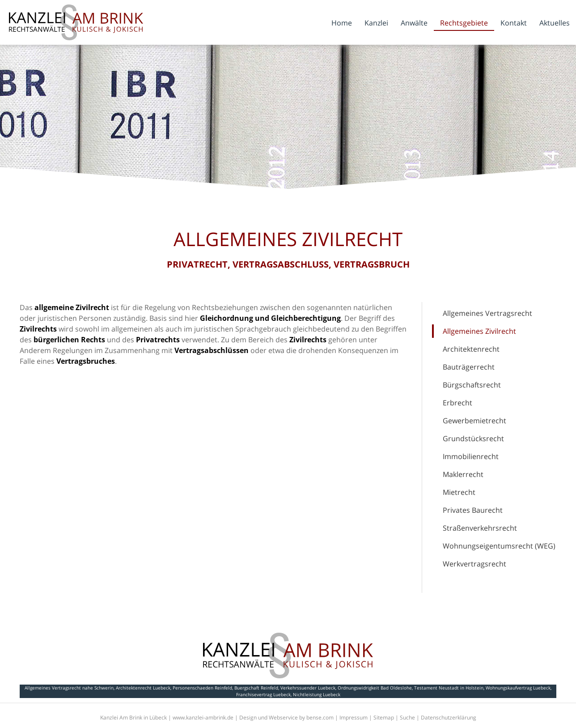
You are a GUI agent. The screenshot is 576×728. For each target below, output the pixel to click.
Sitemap (384, 717)
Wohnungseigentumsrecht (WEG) (499, 546)
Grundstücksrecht (473, 439)
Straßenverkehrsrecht (480, 528)
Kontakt (514, 23)
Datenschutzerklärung (449, 717)
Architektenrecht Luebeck (143, 688)
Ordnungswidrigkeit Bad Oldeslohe (375, 688)
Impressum (354, 717)
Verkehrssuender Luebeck (308, 688)
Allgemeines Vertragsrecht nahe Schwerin (69, 688)
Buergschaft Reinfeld (256, 688)
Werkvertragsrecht (474, 564)
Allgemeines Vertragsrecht (487, 313)
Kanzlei (376, 23)
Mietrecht (459, 492)
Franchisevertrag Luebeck (263, 694)
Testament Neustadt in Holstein (449, 688)
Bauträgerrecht (469, 367)
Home (342, 23)
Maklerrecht (463, 474)
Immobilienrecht (471, 456)
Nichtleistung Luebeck (317, 694)
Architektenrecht (471, 349)
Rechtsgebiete (464, 23)
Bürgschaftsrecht (472, 385)
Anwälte (414, 23)
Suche (407, 717)
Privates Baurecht (473, 510)
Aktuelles (555, 23)
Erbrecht (457, 403)
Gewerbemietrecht (474, 421)
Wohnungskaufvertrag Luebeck (518, 688)
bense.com (320, 717)
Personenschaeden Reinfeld (202, 688)
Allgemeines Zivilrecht (479, 331)
